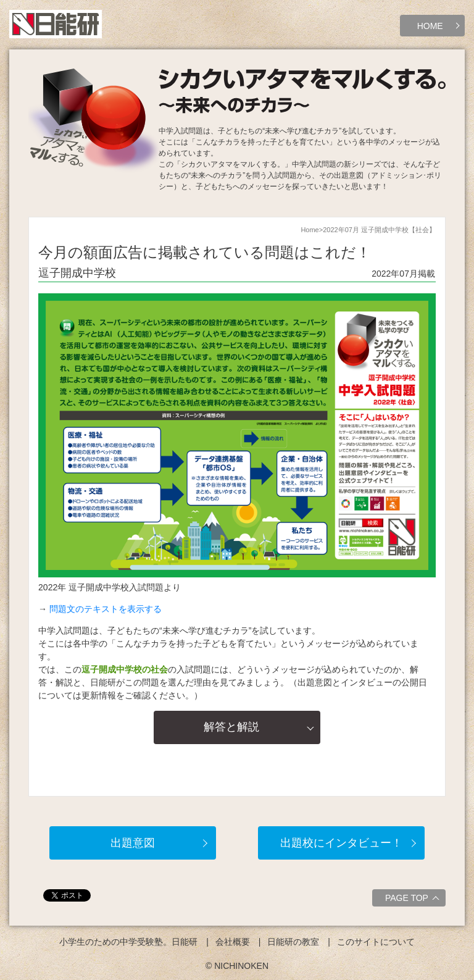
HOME (430, 26)
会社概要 (233, 942)
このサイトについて (376, 942)
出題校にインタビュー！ (341, 843)
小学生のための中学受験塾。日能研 (128, 942)
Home (310, 230)
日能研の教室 (293, 942)
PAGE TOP (414, 900)
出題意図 (133, 843)
